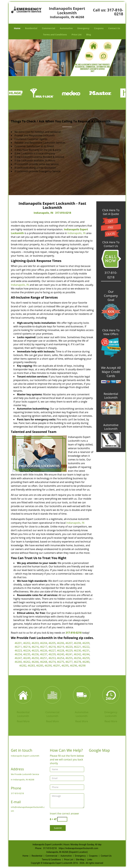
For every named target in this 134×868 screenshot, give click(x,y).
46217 (44, 647)
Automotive (66, 28)
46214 (27, 647)
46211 (18, 647)
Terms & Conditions (51, 860)
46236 (35, 654)
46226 (44, 651)
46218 (52, 647)
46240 (61, 654)
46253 (52, 658)
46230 (77, 651)
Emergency (83, 28)
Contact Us (114, 28)
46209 (86, 643)
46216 (35, 647)
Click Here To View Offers (111, 332)
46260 (18, 662)
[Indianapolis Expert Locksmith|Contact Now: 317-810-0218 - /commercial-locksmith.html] (52, 695)
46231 (86, 651)
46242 (77, 654)
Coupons (99, 28)
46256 (77, 658)
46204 (44, 643)
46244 (86, 654)
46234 (18, 654)
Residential (31, 28)
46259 (86, 658)
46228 (61, 651)
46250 (35, 658)
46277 (69, 662)
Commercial (49, 28)
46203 (35, 643)
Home (17, 28)
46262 (27, 662)
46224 (27, 651)
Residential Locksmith (111, 396)
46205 (52, 643)
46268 (44, 662)
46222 (86, 647)
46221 (77, 647)
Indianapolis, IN (43, 213)
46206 (61, 643)
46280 (86, 662)
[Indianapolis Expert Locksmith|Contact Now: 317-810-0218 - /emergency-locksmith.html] (111, 695)
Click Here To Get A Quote (111, 212)
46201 (18, 643)
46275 (61, 662)
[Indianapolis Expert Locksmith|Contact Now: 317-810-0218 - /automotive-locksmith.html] (82, 695)
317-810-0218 (115, 12)
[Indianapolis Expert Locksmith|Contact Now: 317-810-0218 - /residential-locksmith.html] (23, 695)
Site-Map (80, 860)
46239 (52, 654)
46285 (40, 666)
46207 (69, 643)
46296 (73, 666)
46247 (18, 658)
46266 (35, 662)
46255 (69, 658)
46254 (61, 658)
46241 (69, 654)
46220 (69, 647)
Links (90, 860)
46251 (44, 658)
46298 (82, 666)
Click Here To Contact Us (111, 244)
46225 (35, 651)
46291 (57, 666)
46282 (23, 666)
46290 (48, 666)
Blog (88, 35)
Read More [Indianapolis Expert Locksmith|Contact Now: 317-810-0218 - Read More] (23, 721)
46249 (27, 658)
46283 (31, 666)
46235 (27, 654)
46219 (61, 647)
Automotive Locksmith (111, 427)
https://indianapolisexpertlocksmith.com (78, 848)
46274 (52, 662)
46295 (65, 666)
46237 (44, 654)
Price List (77, 35)
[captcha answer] (62, 819)
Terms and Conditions (55, 35)
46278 (77, 662)
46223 (18, 651)
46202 (27, 643)
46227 (52, 651)
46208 (77, 643)
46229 (69, 651)
